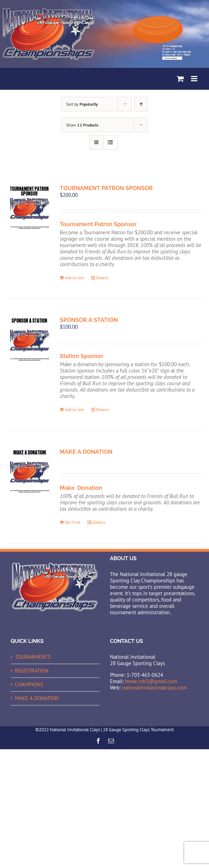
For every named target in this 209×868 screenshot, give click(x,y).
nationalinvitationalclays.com (154, 688)
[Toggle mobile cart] (180, 79)
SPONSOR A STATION (89, 320)
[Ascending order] (141, 104)
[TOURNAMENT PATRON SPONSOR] (30, 207)
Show (82, 125)
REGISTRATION (32, 671)
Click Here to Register (171, 58)
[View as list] (111, 142)
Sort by (82, 104)
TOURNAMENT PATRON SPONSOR (106, 188)
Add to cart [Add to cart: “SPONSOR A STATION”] (74, 409)
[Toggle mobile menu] (195, 79)
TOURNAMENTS (33, 657)
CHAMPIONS (29, 685)
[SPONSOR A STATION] (30, 339)
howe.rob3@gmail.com (151, 681)
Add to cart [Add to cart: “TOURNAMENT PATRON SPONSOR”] (74, 278)
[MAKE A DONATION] (30, 471)
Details (102, 278)
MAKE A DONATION (86, 452)
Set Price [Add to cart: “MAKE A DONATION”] (72, 522)
